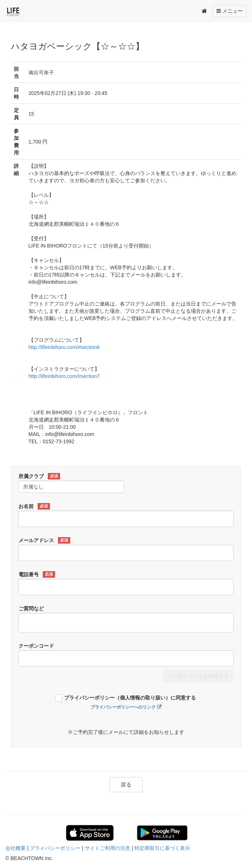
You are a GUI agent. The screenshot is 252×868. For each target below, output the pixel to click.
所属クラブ (39, 476)
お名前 (34, 506)
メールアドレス (44, 540)
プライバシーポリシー (55, 848)
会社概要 (16, 848)
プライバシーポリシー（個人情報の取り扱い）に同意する (130, 698)
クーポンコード (36, 646)
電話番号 (37, 574)
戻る (126, 784)
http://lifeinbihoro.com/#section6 (64, 347)
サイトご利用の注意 (108, 848)
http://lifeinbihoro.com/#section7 (64, 376)
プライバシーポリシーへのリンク (123, 707)
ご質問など (31, 609)
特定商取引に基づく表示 (162, 848)
